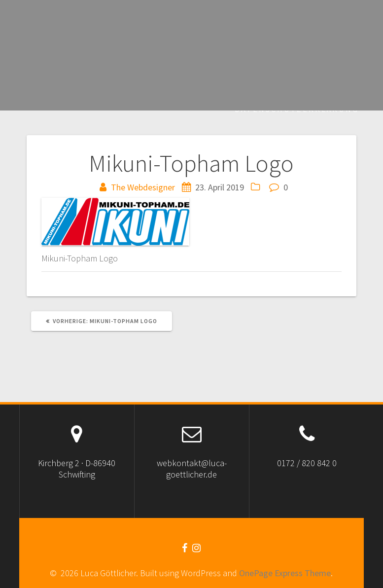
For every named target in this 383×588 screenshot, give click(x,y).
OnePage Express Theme (285, 573)
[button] (115, 222)
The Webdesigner (143, 187)
